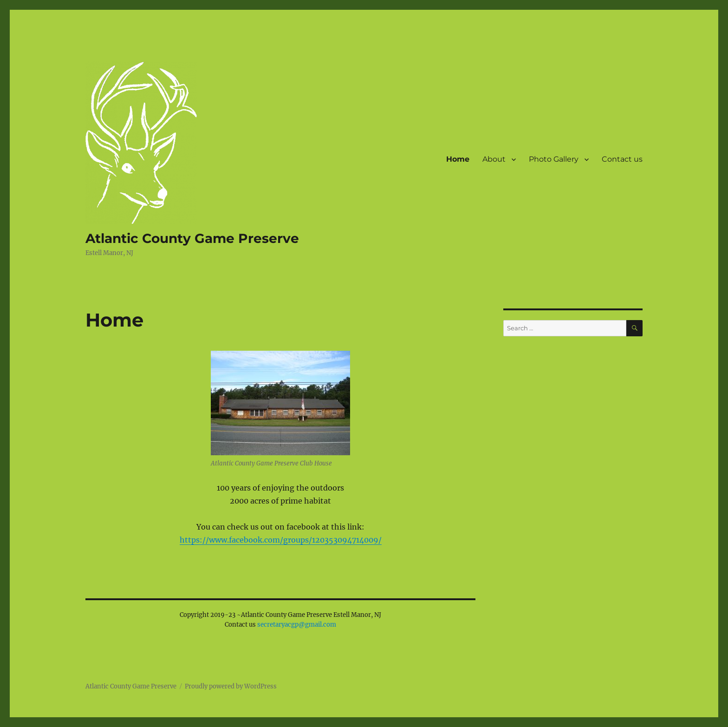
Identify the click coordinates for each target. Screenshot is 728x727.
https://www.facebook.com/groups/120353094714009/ (281, 540)
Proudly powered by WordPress (231, 686)
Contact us (622, 159)
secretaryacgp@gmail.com (297, 625)
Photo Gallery (554, 159)
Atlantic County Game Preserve (192, 238)
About (494, 159)
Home (458, 159)
